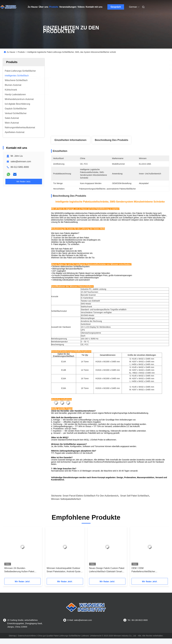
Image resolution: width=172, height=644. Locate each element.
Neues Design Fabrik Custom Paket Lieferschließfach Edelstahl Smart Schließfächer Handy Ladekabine (107, 570)
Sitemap (12, 636)
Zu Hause (33, 7)
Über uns (43, 7)
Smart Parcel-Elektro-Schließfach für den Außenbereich (91, 496)
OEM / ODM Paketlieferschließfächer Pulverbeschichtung (143, 570)
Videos (81, 7)
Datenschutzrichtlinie (27, 636)
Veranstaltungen (68, 7)
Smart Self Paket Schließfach (135, 496)
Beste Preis (125, 127)
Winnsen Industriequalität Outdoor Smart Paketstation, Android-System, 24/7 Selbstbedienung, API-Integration (65, 570)
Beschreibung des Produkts (112, 140)
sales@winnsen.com (21, 161)
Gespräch (116, 7)
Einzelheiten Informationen (70, 140)
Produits (54, 7)
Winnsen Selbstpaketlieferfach (66, 499)
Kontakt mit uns (94, 7)
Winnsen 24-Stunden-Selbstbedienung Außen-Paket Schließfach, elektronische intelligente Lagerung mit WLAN (20, 570)
